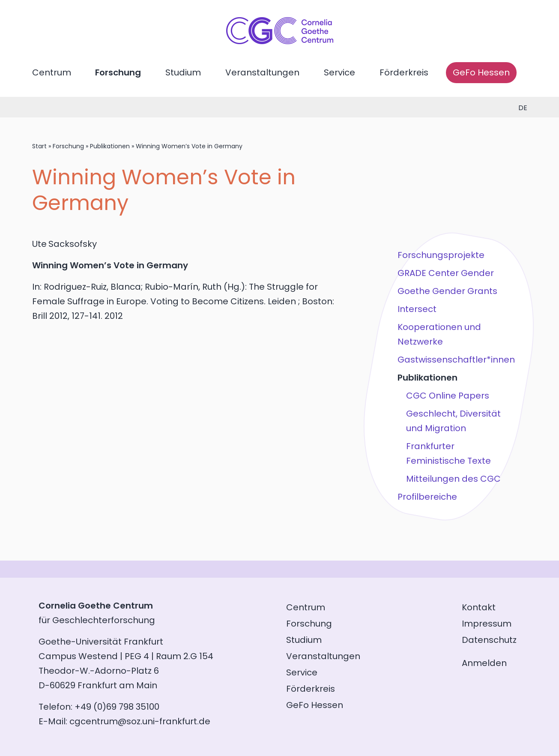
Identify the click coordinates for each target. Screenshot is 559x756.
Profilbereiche (427, 497)
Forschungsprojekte (441, 255)
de (523, 108)
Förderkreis (404, 72)
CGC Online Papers (448, 396)
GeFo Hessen (481, 72)
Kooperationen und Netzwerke (439, 334)
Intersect (417, 309)
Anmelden (484, 663)
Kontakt (479, 607)
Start (39, 146)
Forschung (118, 72)
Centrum (52, 72)
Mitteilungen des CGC (453, 479)
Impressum (487, 624)
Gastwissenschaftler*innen (456, 360)
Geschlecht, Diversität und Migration (453, 421)
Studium (183, 72)
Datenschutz (489, 640)
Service (339, 72)
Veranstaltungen (262, 72)
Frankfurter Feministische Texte (448, 453)
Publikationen (110, 146)
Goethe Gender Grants (447, 291)
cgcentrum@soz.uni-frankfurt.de (140, 721)
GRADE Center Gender (446, 273)
